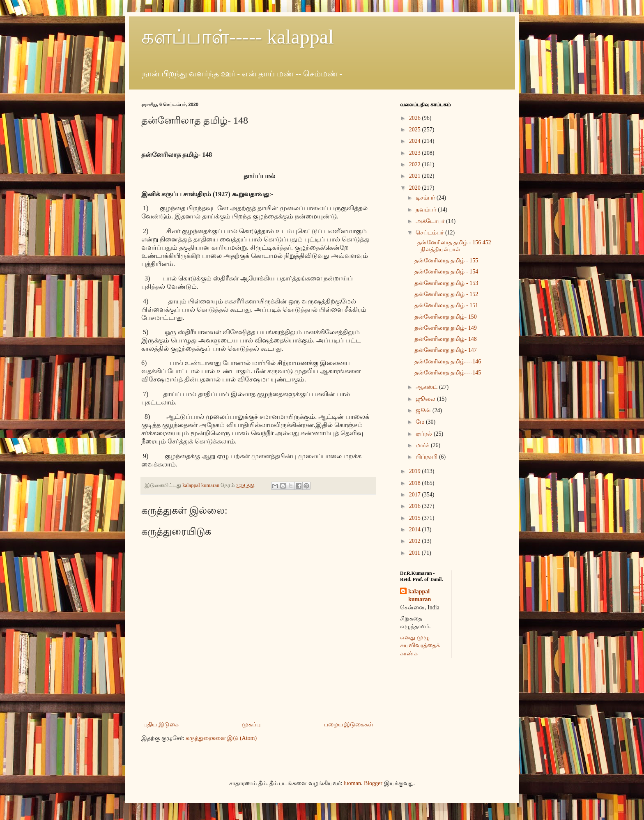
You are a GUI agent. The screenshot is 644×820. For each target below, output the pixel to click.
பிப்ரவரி (427, 457)
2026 (416, 118)
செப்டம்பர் (430, 233)
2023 (416, 153)
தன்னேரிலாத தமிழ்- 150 (446, 317)
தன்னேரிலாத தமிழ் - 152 (446, 294)
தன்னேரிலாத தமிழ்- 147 (446, 350)
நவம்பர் (427, 210)
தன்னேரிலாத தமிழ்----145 (448, 373)
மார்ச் (423, 445)
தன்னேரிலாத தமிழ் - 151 (446, 305)
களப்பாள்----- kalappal (238, 37)
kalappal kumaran (420, 596)
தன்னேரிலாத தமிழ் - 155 (446, 261)
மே (421, 422)
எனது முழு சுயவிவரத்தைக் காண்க (420, 645)
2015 (416, 518)
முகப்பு (251, 725)
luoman (352, 783)
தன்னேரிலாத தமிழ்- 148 (446, 339)
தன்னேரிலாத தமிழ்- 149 (446, 328)
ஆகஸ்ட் (427, 387)
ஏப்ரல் (425, 434)
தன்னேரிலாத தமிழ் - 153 (446, 283)
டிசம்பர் (426, 198)
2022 (416, 164)
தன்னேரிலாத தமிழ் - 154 (446, 272)
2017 (416, 495)
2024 (416, 141)
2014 (416, 529)
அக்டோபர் (431, 221)
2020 (416, 188)
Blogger (373, 783)
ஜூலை (426, 399)
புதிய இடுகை (161, 725)
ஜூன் (424, 410)
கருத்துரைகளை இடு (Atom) (221, 738)
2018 (416, 483)
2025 (416, 130)
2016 (416, 506)
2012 (416, 541)
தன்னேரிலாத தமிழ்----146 (448, 362)
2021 (416, 176)
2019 (416, 471)
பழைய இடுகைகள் (349, 725)
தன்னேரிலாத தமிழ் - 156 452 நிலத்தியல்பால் (453, 246)
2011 (415, 553)
